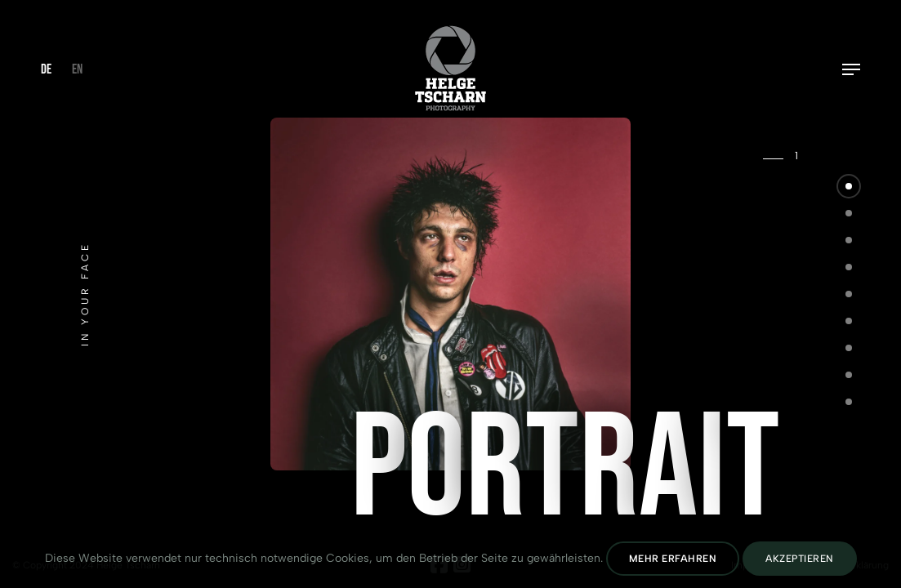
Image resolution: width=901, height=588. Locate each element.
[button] (849, 186)
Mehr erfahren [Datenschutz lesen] (673, 559)
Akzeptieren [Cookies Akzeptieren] (800, 559)
